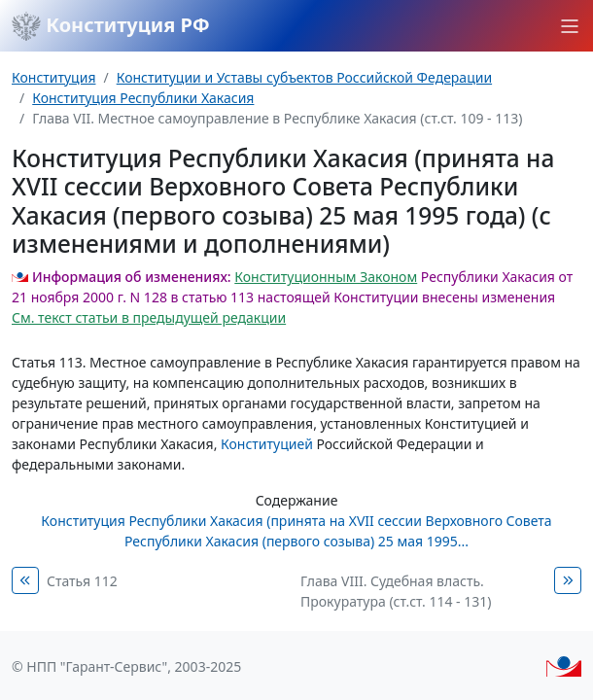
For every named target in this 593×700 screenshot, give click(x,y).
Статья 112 (82, 581)
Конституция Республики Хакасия (143, 98)
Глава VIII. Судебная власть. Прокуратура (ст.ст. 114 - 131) (396, 591)
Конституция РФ (111, 26)
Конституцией (267, 444)
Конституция (53, 77)
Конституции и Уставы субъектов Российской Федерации (304, 77)
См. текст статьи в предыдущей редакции (149, 317)
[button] (570, 26)
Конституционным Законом (326, 277)
